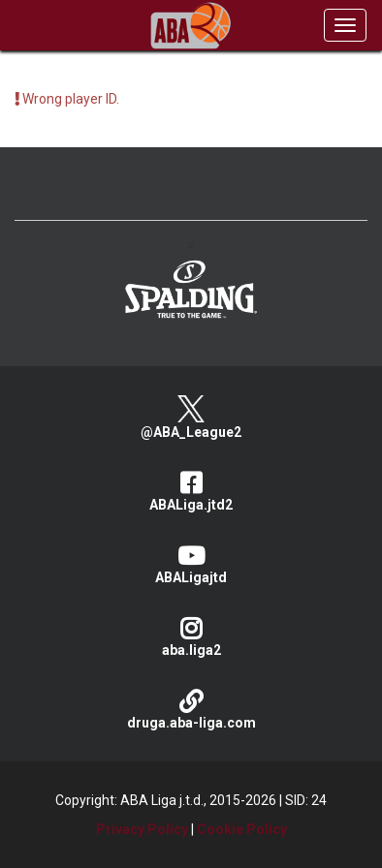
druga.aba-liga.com (191, 710)
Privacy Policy (142, 829)
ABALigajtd (191, 564)
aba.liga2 (191, 637)
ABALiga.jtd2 (191, 492)
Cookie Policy (242, 829)
